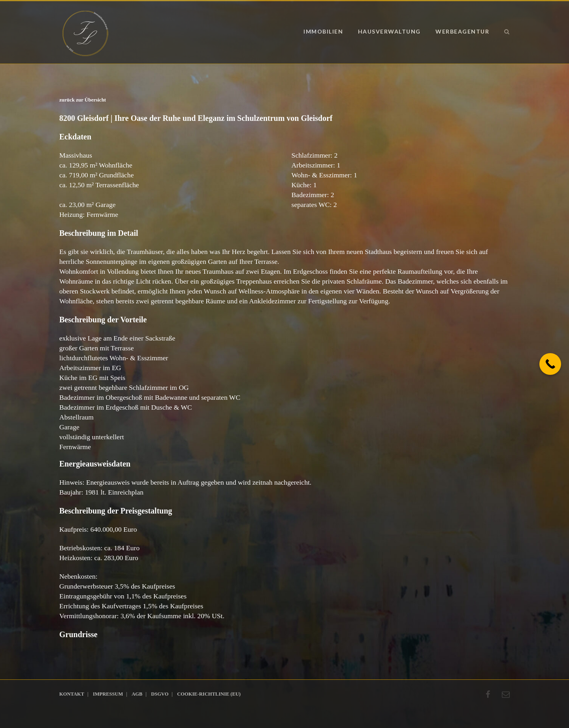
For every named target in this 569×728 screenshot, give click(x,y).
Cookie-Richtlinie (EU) (209, 694)
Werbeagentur (462, 31)
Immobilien (323, 31)
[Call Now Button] (550, 364)
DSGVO (160, 694)
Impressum (108, 694)
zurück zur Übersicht (83, 100)
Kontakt (72, 694)
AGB (137, 694)
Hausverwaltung (389, 31)
